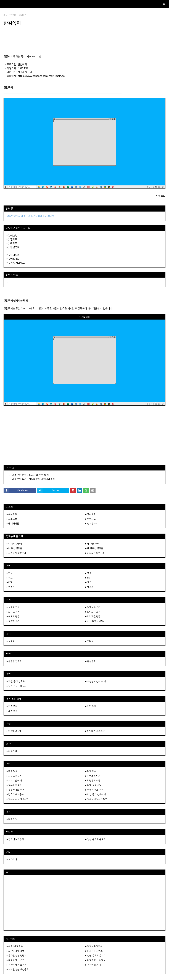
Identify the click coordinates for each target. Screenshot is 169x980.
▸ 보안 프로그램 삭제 (17, 686)
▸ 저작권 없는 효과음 (17, 965)
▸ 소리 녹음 (12, 711)
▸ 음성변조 (91, 661)
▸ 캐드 (88, 582)
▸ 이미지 (11, 587)
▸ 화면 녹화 (91, 706)
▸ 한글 (10, 573)
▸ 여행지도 (91, 519)
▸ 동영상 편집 (13, 607)
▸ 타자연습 (12, 819)
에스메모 (15, 259)
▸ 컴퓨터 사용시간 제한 (18, 799)
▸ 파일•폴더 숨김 (93, 785)
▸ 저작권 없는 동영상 (95, 960)
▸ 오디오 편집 (13, 612)
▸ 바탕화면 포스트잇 (95, 731)
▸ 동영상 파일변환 (94, 946)
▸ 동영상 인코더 (14, 661)
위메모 (14, 243)
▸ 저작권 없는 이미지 (95, 965)
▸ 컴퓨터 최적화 (14, 785)
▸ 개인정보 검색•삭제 (96, 681)
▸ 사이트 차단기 (93, 776)
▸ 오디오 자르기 (93, 612)
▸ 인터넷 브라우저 (15, 839)
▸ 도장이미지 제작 (15, 951)
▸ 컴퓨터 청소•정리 (94, 790)
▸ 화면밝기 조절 (93, 780)
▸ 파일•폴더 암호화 (16, 681)
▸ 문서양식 (12, 514)
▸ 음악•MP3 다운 (15, 946)
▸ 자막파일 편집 (93, 616)
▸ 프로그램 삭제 (14, 780)
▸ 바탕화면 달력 (14, 731)
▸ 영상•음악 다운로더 (96, 839)
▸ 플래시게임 (13, 524)
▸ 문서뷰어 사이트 (94, 951)
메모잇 (14, 236)
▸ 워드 (10, 578)
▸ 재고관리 (12, 751)
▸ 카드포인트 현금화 (95, 553)
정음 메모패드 (18, 263)
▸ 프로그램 (12, 519)
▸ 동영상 (11, 641)
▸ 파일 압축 (91, 771)
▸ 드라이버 (12, 859)
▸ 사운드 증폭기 (14, 776)
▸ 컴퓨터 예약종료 (15, 794)
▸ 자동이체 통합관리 (16, 553)
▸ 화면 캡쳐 (12, 706)
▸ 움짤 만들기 (13, 621)
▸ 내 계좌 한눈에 (14, 544)
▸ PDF (88, 578)
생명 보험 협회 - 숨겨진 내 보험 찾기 (30, 475)
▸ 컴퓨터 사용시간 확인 (96, 799)
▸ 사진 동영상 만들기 (95, 621)
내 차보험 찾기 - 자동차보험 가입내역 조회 (33, 479)
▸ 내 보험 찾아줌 (14, 548)
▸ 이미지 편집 (13, 616)
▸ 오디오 (89, 641)
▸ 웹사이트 (91, 514)
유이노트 (15, 255)
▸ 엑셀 (88, 573)
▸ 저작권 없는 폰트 (15, 960)
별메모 (14, 239)
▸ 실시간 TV (91, 524)
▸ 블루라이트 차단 (15, 790)
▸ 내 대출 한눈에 (93, 544)
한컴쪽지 (15, 247)
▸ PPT (9, 582)
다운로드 (161, 196)
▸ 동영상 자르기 (93, 607)
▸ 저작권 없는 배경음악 (18, 969)
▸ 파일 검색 (12, 771)
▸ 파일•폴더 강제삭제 (96, 794)
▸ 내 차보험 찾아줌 (94, 548)
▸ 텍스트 (89, 587)
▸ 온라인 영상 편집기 (17, 955)
